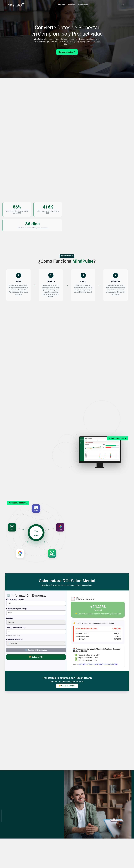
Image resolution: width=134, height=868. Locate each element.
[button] (123, 5)
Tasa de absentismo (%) (16, 628)
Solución (62, 5)
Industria (10, 618)
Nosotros (72, 5)
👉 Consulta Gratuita (67, 686)
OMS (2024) (83, 664)
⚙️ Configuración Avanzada (36, 650)
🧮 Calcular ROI (36, 657)
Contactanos (83, 5)
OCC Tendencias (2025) (111, 664)
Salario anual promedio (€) (17, 609)
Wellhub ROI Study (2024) (95, 664)
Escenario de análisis (15, 639)
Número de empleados (15, 599)
